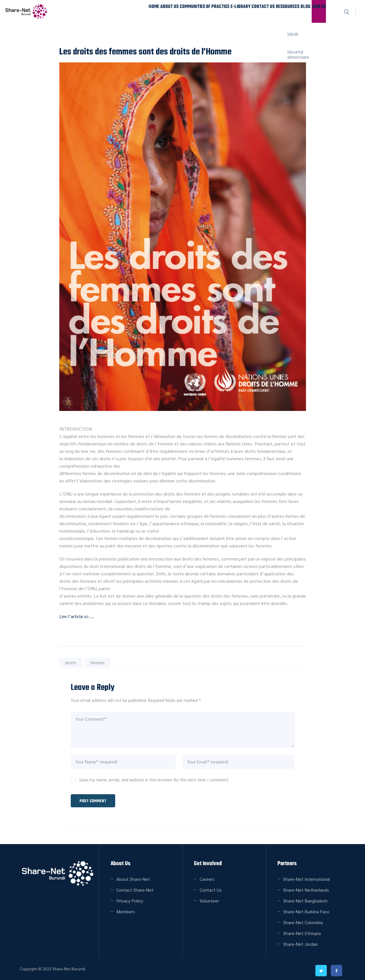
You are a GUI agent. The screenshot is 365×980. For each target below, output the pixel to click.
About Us (121, 11)
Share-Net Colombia (303, 920)
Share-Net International (307, 876)
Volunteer (209, 898)
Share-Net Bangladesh (305, 898)
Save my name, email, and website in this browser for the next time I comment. (154, 780)
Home (97, 11)
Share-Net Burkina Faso (306, 909)
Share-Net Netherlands (306, 887)
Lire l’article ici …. (77, 616)
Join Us (315, 11)
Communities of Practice (163, 11)
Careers (207, 876)
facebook (336, 968)
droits (71, 662)
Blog (293, 11)
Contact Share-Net (135, 887)
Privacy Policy (130, 898)
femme (98, 662)
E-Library (205, 11)
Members (126, 909)
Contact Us (235, 11)
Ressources (267, 11)
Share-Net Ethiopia (302, 931)
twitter (321, 968)
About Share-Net (133, 876)
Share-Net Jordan (300, 941)
